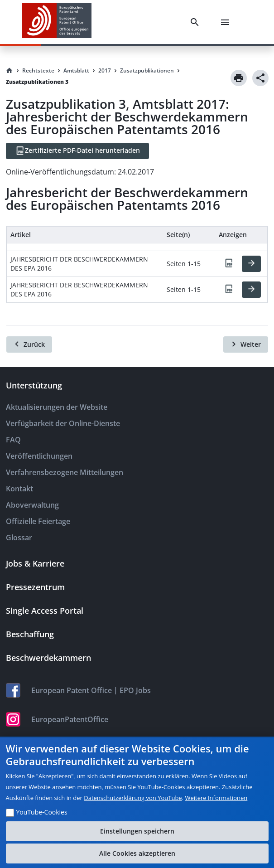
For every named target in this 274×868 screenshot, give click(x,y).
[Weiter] (246, 344)
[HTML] (251, 264)
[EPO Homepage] (57, 22)
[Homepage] (10, 71)
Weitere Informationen (216, 798)
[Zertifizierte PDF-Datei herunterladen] (77, 151)
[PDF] (229, 264)
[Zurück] (29, 344)
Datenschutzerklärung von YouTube (133, 798)
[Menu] (227, 22)
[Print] (239, 78)
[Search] (197, 22)
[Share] (260, 78)
